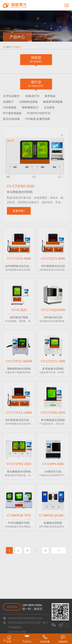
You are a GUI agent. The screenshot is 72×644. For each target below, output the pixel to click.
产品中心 (17, 47)
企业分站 (13, 632)
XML (24, 632)
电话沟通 (45, 639)
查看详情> (19, 211)
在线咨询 (63, 639)
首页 (8, 47)
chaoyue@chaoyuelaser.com (25, 618)
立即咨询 (12, 607)
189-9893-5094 (32, 605)
